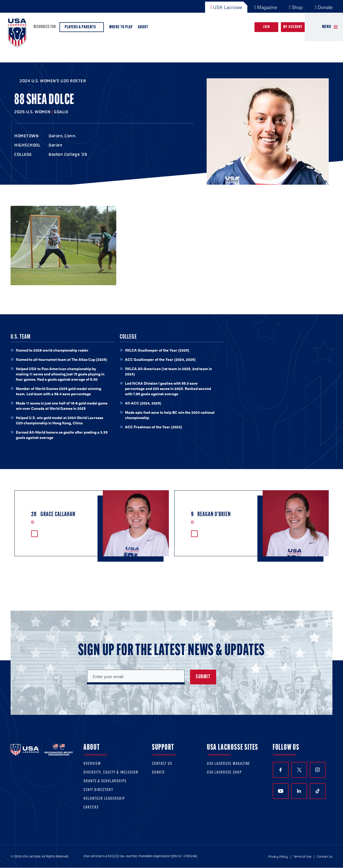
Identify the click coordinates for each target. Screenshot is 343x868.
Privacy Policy (278, 857)
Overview (92, 764)
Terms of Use (302, 857)
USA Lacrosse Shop (224, 773)
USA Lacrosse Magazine (229, 764)
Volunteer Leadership (104, 799)
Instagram (317, 770)
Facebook (281, 770)
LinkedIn (299, 791)
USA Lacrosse (226, 7)
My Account (293, 27)
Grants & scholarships (105, 781)
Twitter (299, 770)
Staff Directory (98, 790)
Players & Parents (82, 28)
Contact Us (162, 764)
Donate (324, 7)
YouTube (281, 791)
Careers (91, 808)
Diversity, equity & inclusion (111, 773)
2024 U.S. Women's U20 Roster (53, 81)
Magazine (266, 7)
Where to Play (121, 27)
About (144, 28)
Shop (296, 7)
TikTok (318, 791)
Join (266, 27)
